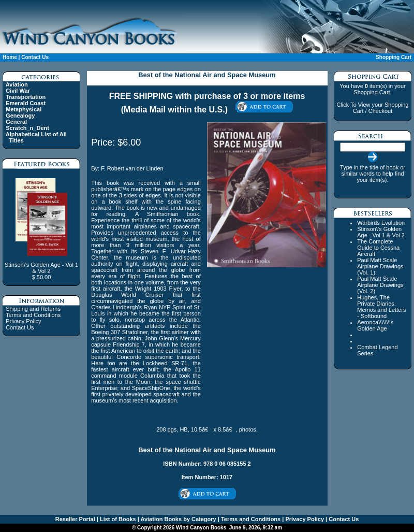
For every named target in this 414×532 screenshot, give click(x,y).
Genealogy (20, 116)
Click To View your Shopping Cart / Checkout (372, 108)
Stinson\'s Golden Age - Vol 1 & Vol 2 (381, 232)
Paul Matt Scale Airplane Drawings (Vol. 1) (380, 266)
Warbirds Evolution (381, 223)
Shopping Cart (394, 57)
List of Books (117, 519)
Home (10, 57)
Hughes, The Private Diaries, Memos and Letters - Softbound (381, 307)
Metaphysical (24, 109)
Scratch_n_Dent (27, 128)
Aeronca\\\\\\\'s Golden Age (375, 325)
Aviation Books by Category (178, 519)
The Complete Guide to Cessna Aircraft (378, 248)
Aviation (17, 84)
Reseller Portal (75, 519)
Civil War (18, 91)
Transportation (26, 97)
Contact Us (35, 57)
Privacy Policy (23, 321)
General (16, 122)
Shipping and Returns (33, 309)
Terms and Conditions (33, 315)
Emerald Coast (26, 103)
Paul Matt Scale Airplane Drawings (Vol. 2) (380, 285)
